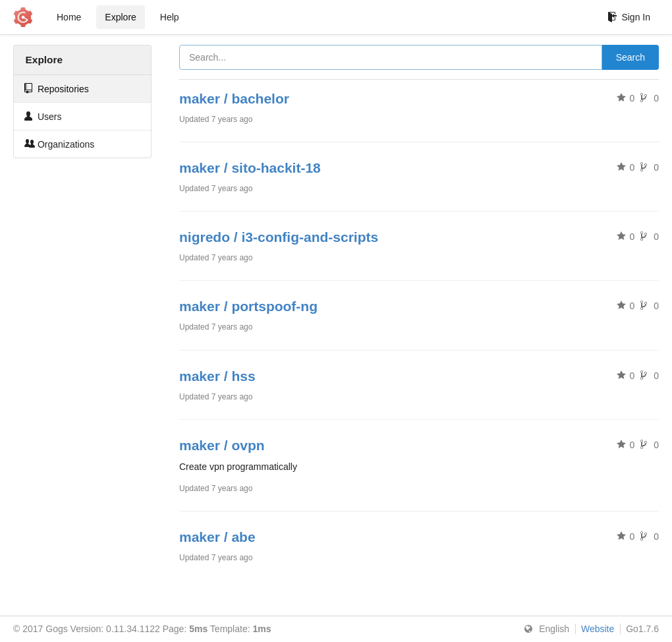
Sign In (629, 17)
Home (69, 17)
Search (630, 57)
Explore (120, 17)
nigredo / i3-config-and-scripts (279, 237)
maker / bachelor (234, 99)
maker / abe (217, 537)
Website (598, 629)
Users (43, 116)
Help (170, 17)
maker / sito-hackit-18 (250, 168)
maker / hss (217, 376)
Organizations (59, 144)
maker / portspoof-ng (248, 306)
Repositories (57, 89)
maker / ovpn (222, 445)
